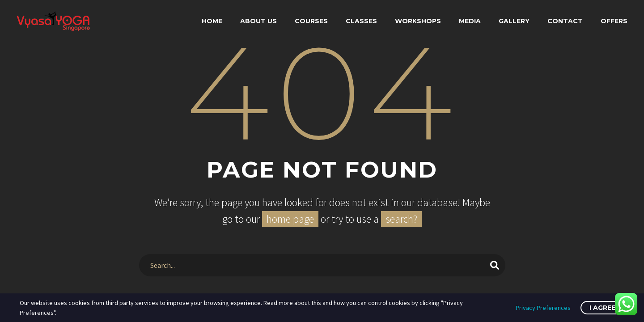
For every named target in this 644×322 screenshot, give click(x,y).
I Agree (602, 308)
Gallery (514, 21)
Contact (565, 21)
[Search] (322, 265)
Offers (614, 21)
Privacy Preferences (543, 308)
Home (212, 21)
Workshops (418, 21)
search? (401, 219)
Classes (361, 21)
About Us (258, 21)
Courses (311, 21)
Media (470, 21)
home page (290, 219)
